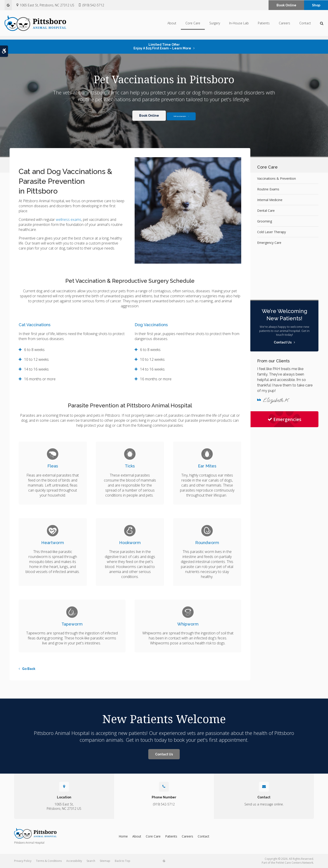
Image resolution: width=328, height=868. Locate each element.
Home (123, 836)
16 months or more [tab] (40, 379)
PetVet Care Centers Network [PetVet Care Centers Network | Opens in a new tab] (295, 863)
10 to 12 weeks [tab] (36, 359)
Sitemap (105, 861)
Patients (264, 25)
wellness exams (69, 220)
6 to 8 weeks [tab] (34, 350)
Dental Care (266, 211)
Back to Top (123, 861)
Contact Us (164, 754)
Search (91, 861)
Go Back (29, 669)
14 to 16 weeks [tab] (36, 369)
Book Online (286, 5)
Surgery (215, 25)
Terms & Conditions (49, 861)
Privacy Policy (23, 861)
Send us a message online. (264, 804)
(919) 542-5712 (93, 5)
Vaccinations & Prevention (277, 178)
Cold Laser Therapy (272, 232)
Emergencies (284, 419)
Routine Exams (268, 189)
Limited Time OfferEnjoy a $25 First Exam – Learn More (162, 46)
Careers (284, 25)
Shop (316, 5)
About (172, 25)
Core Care (193, 25)
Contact (305, 25)
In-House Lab (239, 25)
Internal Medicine (270, 200)
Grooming (265, 221)
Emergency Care (269, 243)
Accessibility (74, 861)
